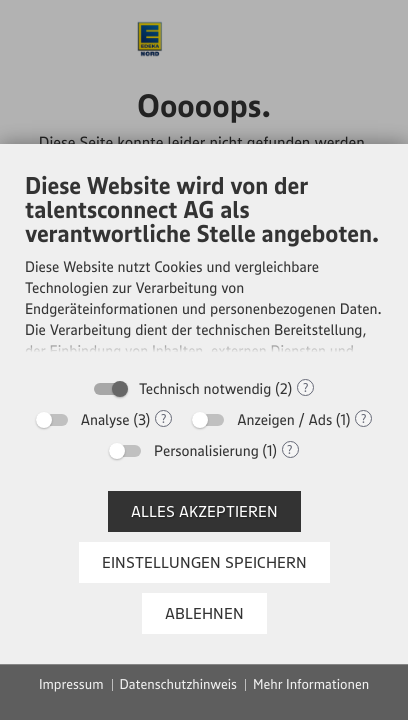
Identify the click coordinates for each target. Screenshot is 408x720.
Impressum (71, 684)
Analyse (105, 419)
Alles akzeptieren (204, 511)
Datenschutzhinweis (178, 684)
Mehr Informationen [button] (311, 684)
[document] (204, 268)
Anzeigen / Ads (284, 419)
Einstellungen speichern (204, 562)
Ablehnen (204, 613)
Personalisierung (206, 450)
